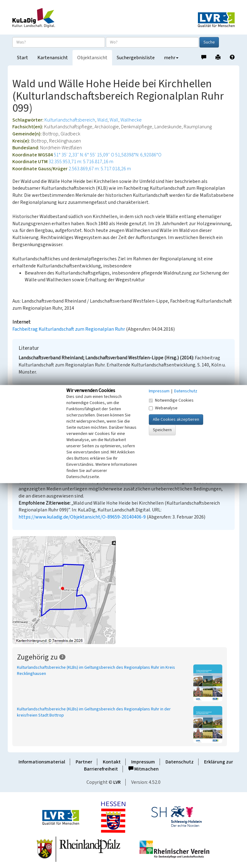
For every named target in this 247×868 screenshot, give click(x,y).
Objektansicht (92, 58)
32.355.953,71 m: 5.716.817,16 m (81, 162)
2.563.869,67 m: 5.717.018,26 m (100, 169)
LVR (117, 782)
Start (23, 58)
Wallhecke (131, 120)
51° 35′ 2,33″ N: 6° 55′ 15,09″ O (84, 155)
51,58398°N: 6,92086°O (138, 155)
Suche (209, 42)
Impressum (143, 762)
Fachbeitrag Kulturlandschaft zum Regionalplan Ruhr (69, 329)
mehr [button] (171, 58)
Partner (84, 762)
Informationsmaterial (42, 762)
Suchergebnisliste (136, 58)
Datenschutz (180, 762)
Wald (102, 120)
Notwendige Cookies (171, 400)
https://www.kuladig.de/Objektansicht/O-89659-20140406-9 (82, 517)
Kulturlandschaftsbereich (70, 120)
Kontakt (112, 762)
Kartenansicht (53, 58)
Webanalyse (163, 408)
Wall (114, 120)
